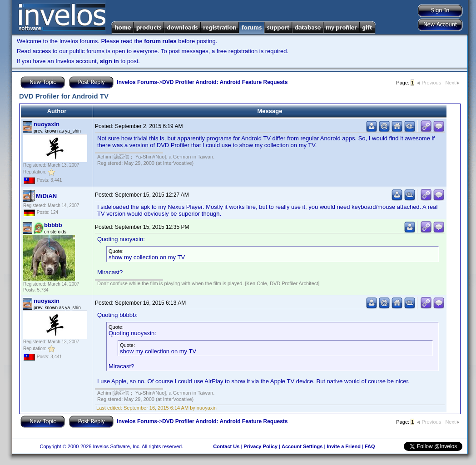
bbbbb (53, 225)
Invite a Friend (344, 446)
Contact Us (226, 446)
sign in (109, 61)
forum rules (160, 41)
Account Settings (302, 446)
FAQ (370, 446)
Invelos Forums (137, 82)
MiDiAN (46, 196)
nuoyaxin (47, 124)
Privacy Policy (260, 446)
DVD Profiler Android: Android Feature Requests (225, 82)
